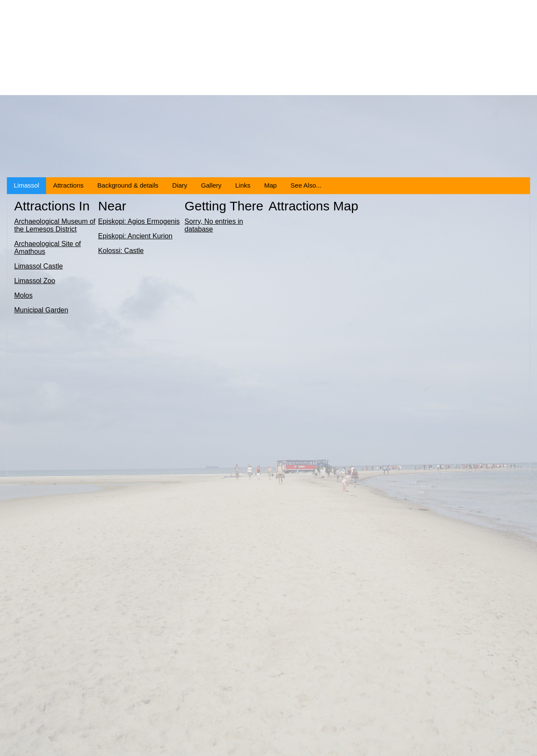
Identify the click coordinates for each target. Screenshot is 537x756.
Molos (23, 295)
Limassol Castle (39, 266)
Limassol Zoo (35, 281)
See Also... (306, 185)
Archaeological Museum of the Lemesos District (55, 225)
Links (243, 185)
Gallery (211, 185)
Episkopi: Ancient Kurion (135, 236)
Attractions (68, 185)
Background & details (128, 185)
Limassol (26, 185)
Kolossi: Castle (121, 251)
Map (270, 185)
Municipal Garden (41, 310)
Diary (180, 185)
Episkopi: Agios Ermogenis (139, 221)
